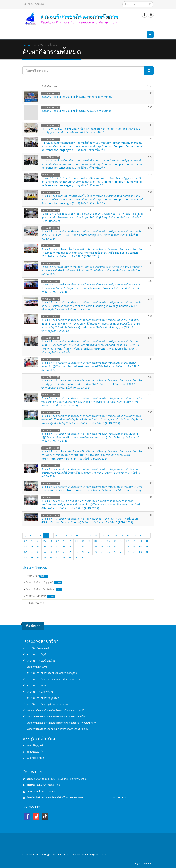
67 (57, 552)
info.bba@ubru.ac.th (46, 791)
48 (64, 546)
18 (128, 536)
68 (64, 552)
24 (38, 541)
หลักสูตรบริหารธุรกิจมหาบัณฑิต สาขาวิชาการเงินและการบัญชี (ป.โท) (62, 723)
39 (134, 541)
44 (38, 546)
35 (109, 541)
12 (90, 536)
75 (109, 552)
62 (26, 552)
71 (83, 552)
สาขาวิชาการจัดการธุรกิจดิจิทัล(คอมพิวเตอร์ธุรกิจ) (52, 673)
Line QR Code (119, 798)
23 (32, 541)
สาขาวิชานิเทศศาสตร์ (38, 648)
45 (45, 546)
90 (77, 557)
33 (96, 541)
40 (140, 541)
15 (109, 536)
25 (45, 541)
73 (96, 552)
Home (26, 45)
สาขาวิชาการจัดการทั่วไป (40, 692)
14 (103, 536)
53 (96, 546)
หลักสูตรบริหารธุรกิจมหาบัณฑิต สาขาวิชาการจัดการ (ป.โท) (57, 710)
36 (115, 541)
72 (89, 552)
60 (140, 546)
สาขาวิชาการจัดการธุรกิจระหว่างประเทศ (48, 704)
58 (128, 546)
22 (26, 541)
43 (32, 546)
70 (77, 552)
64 (38, 552)
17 (122, 536)
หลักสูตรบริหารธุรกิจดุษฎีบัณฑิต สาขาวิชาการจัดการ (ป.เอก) (57, 729)
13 (96, 536)
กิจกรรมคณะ (37, 576)
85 (45, 557)
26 (51, 541)
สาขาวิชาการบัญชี (36, 654)
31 (83, 541)
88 (64, 557)
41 (147, 541)
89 (70, 557)
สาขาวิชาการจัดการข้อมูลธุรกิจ (43, 698)
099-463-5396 (76, 798)
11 (84, 536)
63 (32, 552)
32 (89, 541)
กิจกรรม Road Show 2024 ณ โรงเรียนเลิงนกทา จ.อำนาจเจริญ (77, 111)
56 (115, 546)
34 (102, 541)
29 (70, 541)
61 (147, 546)
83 (32, 557)
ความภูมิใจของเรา (35, 603)
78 (128, 552)
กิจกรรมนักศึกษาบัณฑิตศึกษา (44, 589)
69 (70, 552)
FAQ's (137, 863)
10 (77, 536)
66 (51, 552)
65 (45, 552)
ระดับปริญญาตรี (35, 745)
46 (51, 546)
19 (135, 536)
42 (26, 546)
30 (77, 541)
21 (147, 536)
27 (57, 541)
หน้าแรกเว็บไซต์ (34, 4)
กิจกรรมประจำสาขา (40, 596)
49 (70, 546)
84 (38, 557)
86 (51, 557)
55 (109, 546)
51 (83, 546)
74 (102, 552)
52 (89, 546)
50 (77, 546)
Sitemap (148, 863)
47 (57, 546)
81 (147, 552)
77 (121, 552)
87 (57, 557)
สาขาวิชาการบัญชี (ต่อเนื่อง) (41, 661)
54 (102, 546)
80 (140, 552)
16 (115, 536)
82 (26, 557)
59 (134, 546)
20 (141, 536)
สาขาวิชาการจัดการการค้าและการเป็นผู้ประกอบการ (53, 679)
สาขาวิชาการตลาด (37, 686)
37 (121, 541)
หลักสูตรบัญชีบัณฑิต (37, 667)
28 (64, 541)
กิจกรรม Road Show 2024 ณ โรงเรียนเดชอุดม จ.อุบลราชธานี (77, 97)
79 (134, 552)
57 (121, 546)
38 (128, 541)
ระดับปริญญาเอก (35, 758)
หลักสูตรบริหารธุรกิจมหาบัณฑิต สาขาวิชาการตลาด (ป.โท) (56, 717)
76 (115, 552)
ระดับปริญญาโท (35, 752)
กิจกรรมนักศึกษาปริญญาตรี (44, 583)
